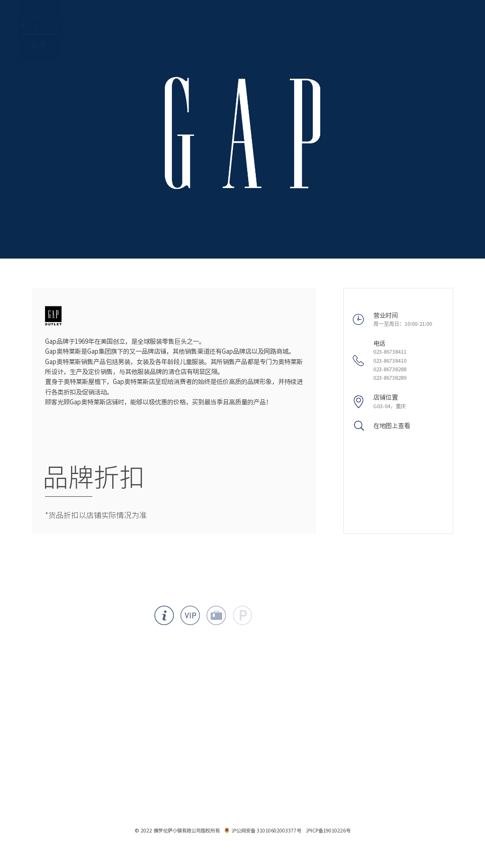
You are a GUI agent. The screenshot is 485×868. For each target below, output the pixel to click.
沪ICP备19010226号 (328, 831)
